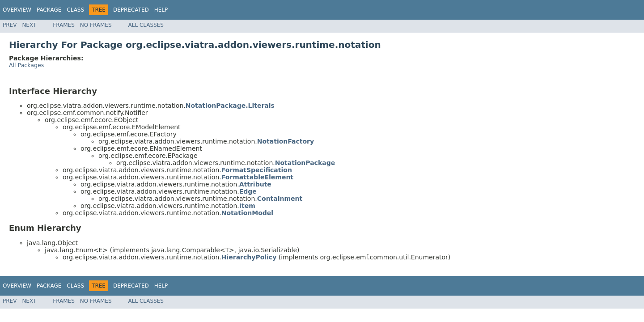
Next (29, 25)
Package (49, 10)
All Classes (146, 25)
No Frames (96, 25)
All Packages (26, 65)
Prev (10, 25)
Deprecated (131, 10)
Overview (17, 10)
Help (161, 10)
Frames (64, 25)
